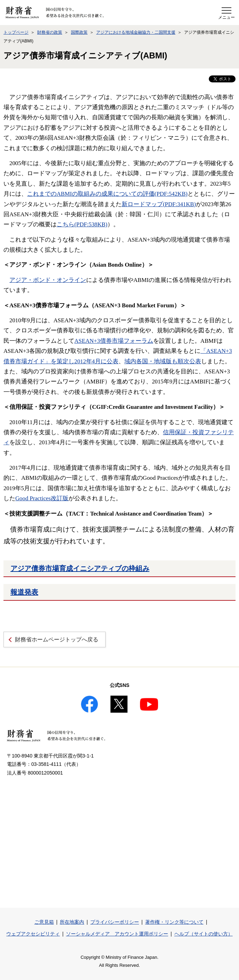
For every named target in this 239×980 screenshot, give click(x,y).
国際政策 (79, 32)
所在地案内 (72, 922)
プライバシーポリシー (115, 922)
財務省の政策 (50, 32)
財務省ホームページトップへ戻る (57, 639)
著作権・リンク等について (174, 922)
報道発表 (24, 592)
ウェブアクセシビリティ (33, 934)
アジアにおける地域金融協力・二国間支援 (136, 32)
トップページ (16, 32)
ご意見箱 (44, 922)
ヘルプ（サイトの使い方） (204, 934)
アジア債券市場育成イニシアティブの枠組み (80, 568)
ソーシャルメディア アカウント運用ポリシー (117, 934)
